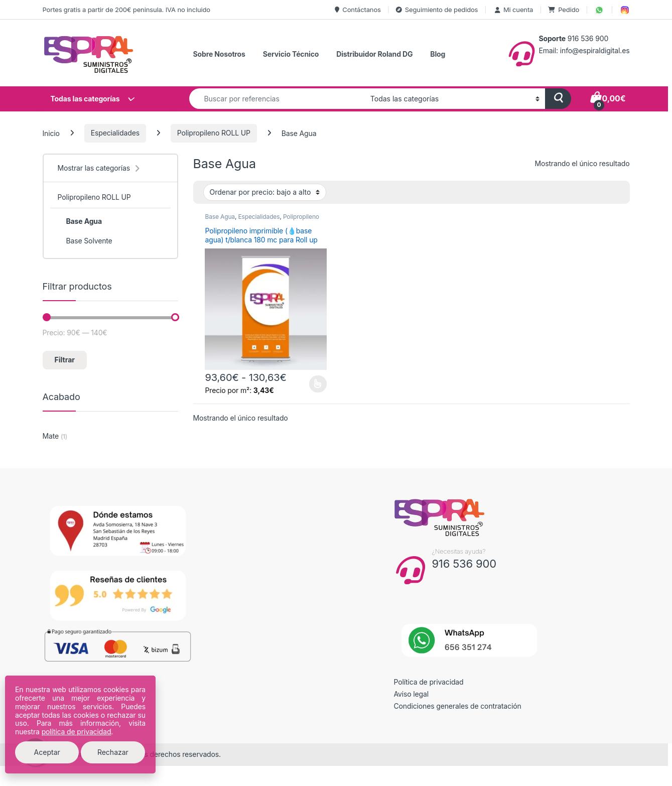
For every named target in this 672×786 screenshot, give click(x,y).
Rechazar (113, 752)
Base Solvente (85, 241)
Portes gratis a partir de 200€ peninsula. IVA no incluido (126, 10)
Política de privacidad (429, 682)
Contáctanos (358, 10)
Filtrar (65, 360)
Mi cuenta (513, 10)
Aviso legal (412, 694)
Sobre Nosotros (219, 54)
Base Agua (220, 217)
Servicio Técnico (291, 54)
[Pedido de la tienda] (265, 192)
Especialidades (115, 133)
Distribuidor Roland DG (374, 54)
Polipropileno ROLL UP (214, 133)
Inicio (51, 133)
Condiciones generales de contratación (458, 706)
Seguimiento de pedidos (437, 10)
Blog (438, 54)
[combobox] (277, 99)
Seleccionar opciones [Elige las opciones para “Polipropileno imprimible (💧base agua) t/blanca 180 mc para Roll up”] (318, 384)
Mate (51, 436)
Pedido (564, 10)
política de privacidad (77, 732)
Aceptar (47, 752)
